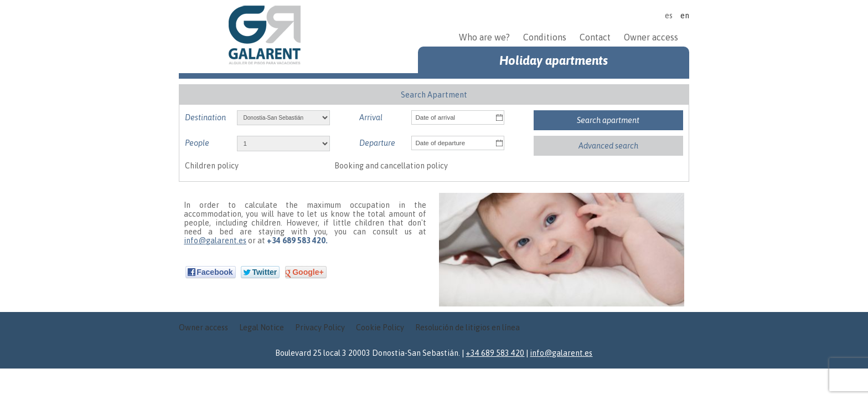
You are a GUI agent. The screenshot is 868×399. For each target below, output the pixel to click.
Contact (595, 37)
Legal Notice (262, 328)
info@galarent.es (215, 241)
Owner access (651, 37)
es (669, 16)
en (685, 16)
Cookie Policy (380, 328)
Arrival (371, 117)
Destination (205, 117)
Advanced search (608, 146)
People (197, 143)
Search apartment (608, 120)
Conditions (545, 37)
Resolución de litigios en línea (467, 328)
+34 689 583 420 (495, 353)
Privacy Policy (320, 328)
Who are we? (485, 37)
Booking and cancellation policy (391, 166)
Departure (377, 143)
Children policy (212, 166)
